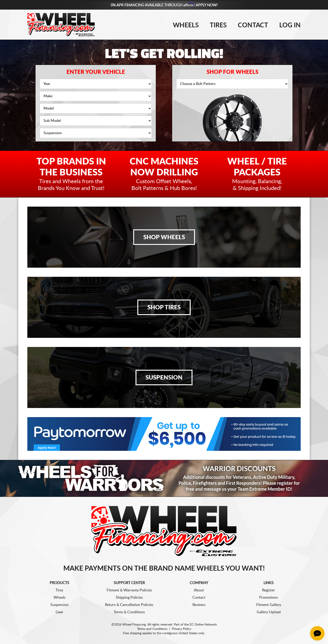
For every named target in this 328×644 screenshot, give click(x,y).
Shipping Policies (129, 598)
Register (269, 590)
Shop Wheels (164, 237)
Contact (253, 25)
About (199, 590)
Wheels (186, 25)
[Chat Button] (317, 633)
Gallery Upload (269, 612)
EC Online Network (203, 625)
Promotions (269, 598)
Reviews (199, 605)
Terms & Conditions (129, 612)
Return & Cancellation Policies (129, 605)
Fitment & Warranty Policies (129, 590)
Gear (59, 612)
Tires (218, 25)
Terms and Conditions (152, 629)
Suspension (164, 378)
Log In (290, 25)
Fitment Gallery (269, 605)
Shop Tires (164, 308)
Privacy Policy (182, 629)
